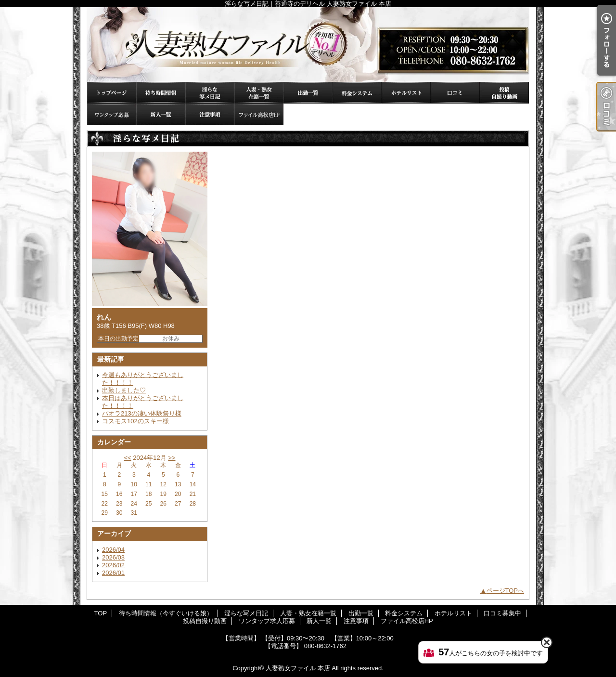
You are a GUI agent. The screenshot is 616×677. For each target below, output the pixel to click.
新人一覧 (161, 114)
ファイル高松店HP (259, 114)
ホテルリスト (406, 93)
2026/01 (113, 573)
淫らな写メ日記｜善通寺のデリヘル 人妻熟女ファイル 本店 (308, 45)
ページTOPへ (506, 591)
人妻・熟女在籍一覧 (259, 93)
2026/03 (113, 557)
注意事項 (210, 114)
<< (127, 458)
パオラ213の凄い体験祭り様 (142, 413)
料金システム (357, 93)
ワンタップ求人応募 (112, 114)
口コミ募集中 (455, 93)
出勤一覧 (308, 93)
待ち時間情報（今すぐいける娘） (161, 93)
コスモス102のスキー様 (135, 421)
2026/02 (113, 565)
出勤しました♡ (124, 390)
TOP (112, 93)
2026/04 (113, 550)
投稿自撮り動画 (504, 93)
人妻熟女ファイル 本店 (298, 668)
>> (172, 458)
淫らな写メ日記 (210, 93)
